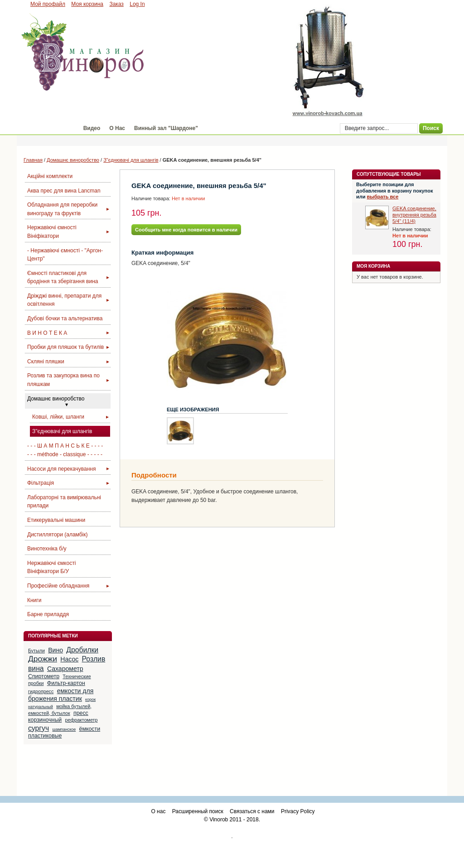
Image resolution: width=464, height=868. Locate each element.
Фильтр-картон (66, 683)
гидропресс (41, 691)
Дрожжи (43, 659)
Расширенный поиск (198, 811)
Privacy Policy (298, 811)
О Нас (117, 128)
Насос (69, 659)
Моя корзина (87, 4)
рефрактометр (82, 720)
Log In (137, 4)
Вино (56, 650)
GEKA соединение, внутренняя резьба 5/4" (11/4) (414, 215)
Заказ (116, 4)
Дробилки (82, 650)
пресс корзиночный (58, 716)
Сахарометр (65, 669)
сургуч (39, 728)
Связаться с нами (252, 811)
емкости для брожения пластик (61, 695)
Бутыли (36, 651)
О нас (158, 811)
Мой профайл (48, 4)
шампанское (64, 729)
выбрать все (383, 197)
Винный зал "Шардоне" (166, 128)
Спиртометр (44, 676)
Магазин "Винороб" (48, 128)
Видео (92, 128)
